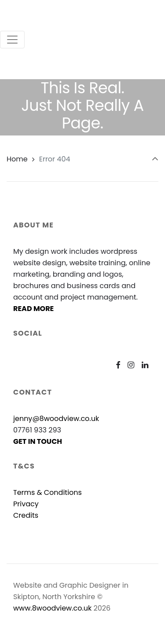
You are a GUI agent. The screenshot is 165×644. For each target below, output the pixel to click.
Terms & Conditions (48, 492)
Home (17, 159)
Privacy (26, 504)
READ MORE (33, 309)
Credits (26, 515)
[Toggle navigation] (12, 40)
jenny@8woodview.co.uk (56, 419)
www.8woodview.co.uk (52, 608)
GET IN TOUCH (38, 441)
